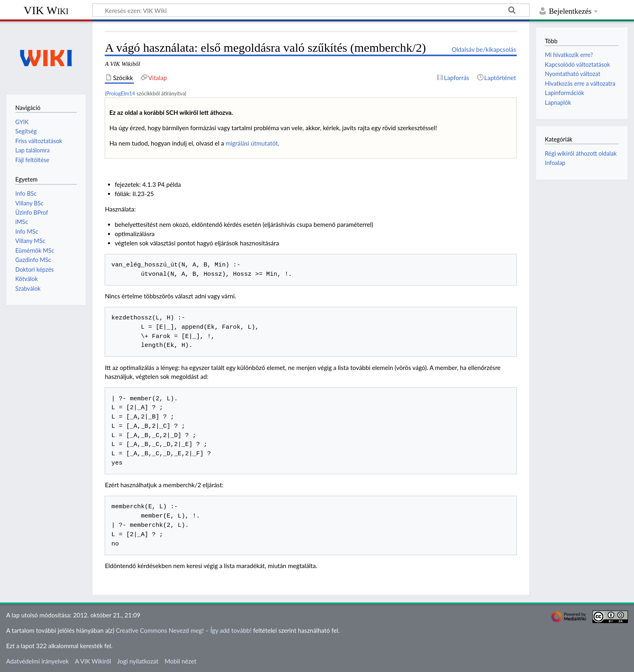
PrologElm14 (121, 93)
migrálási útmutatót (252, 143)
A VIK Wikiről (93, 661)
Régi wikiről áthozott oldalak (581, 153)
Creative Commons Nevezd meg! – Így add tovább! (184, 630)
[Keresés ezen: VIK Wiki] (311, 10)
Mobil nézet (181, 661)
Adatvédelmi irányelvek (37, 661)
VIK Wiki (46, 10)
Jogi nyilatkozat (138, 661)
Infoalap (555, 163)
